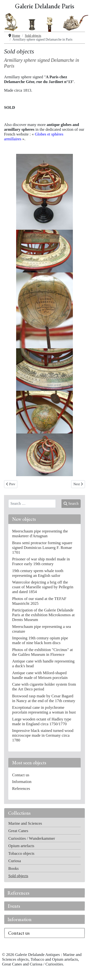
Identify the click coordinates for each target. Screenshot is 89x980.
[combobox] (32, 504)
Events (14, 906)
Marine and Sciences (25, 823)
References (19, 893)
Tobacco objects (21, 853)
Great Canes (18, 831)
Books (14, 868)
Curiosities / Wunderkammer (32, 838)
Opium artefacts (21, 846)
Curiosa (15, 861)
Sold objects (18, 876)
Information (20, 919)
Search (71, 503)
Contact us (19, 933)
